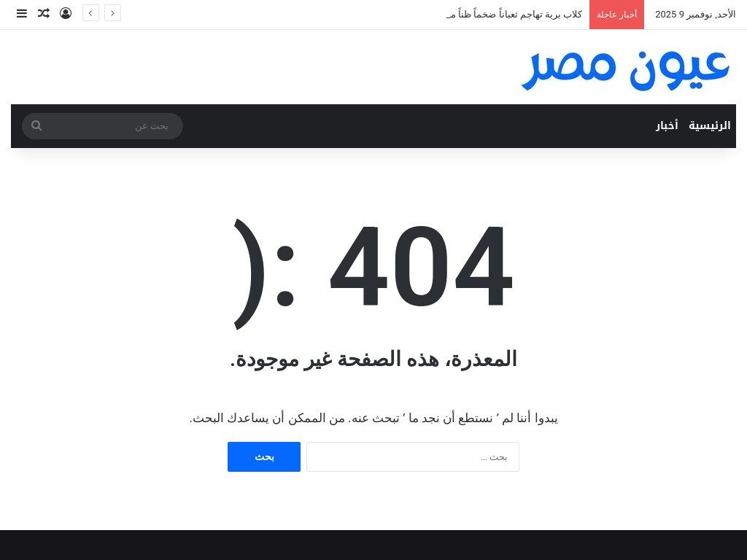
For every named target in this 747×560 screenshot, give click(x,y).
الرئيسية (710, 126)
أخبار (667, 126)
